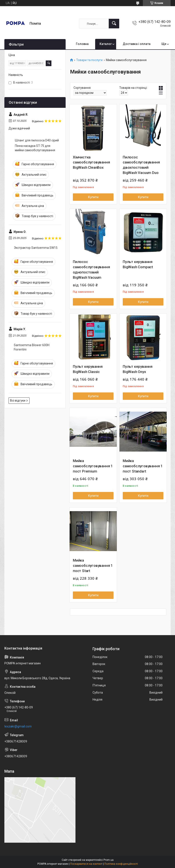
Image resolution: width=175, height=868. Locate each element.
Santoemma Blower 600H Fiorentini (32, 347)
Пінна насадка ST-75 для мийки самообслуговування (35, 148)
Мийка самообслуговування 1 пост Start (93, 565)
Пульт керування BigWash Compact (138, 264)
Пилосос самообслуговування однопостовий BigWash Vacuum (91, 269)
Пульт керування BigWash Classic (88, 369)
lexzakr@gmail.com (18, 726)
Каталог (106, 44)
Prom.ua (108, 860)
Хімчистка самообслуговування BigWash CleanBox (91, 162)
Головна (82, 44)
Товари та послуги (89, 60)
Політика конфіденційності (121, 864)
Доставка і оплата (137, 44)
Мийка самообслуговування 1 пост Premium (93, 466)
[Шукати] (114, 24)
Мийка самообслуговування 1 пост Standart (143, 466)
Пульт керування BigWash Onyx (138, 369)
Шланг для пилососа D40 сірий (37, 140)
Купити (93, 197)
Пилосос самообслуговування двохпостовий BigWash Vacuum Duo (141, 165)
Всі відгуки (18, 400)
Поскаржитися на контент (86, 864)
